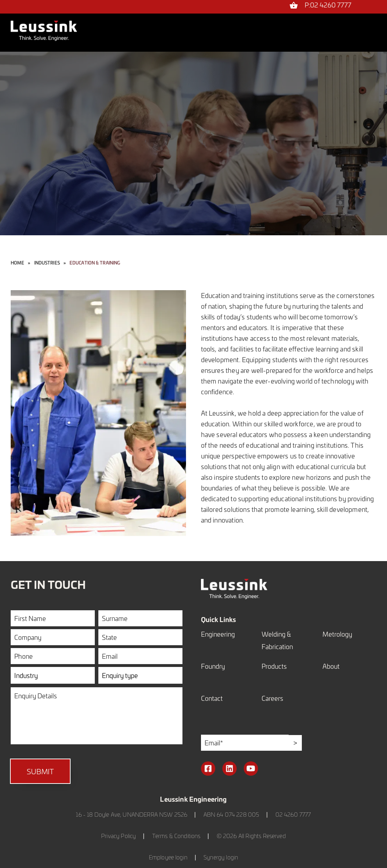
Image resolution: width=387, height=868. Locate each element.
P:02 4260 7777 (328, 6)
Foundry (213, 666)
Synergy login (221, 857)
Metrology (337, 634)
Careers (272, 698)
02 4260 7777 (293, 814)
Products (274, 666)
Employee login (168, 857)
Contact (212, 698)
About (331, 666)
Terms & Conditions (176, 836)
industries (47, 263)
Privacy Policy (118, 836)
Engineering (218, 634)
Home (17, 263)
